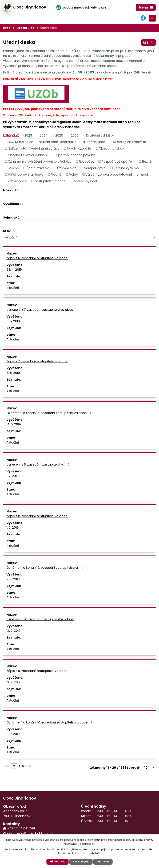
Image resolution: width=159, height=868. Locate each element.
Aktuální (13, 288)
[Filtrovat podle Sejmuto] (79, 224)
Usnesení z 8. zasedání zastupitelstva (39, 464)
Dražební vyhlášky (100, 135)
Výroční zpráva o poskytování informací (117, 174)
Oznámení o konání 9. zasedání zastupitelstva (45, 568)
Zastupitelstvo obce (50, 181)
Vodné (56, 174)
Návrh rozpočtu (79, 148)
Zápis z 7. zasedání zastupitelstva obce (40, 361)
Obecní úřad (25, 28)
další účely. (89, 844)
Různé (147, 161)
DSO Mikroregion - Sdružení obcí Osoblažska (42, 142)
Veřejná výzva (95, 168)
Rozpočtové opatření (118, 161)
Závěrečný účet (85, 181)
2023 (28, 135)
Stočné (13, 168)
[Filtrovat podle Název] (79, 197)
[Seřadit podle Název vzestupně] (18, 190)
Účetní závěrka (38, 168)
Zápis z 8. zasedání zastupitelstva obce (40, 516)
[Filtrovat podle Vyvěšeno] (79, 211)
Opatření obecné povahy (75, 155)
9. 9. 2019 (13, 734)
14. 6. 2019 (14, 424)
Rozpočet (86, 161)
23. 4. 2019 (14, 270)
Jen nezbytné (81, 862)
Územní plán (67, 168)
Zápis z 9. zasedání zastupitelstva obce (40, 671)
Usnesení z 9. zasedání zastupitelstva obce (43, 619)
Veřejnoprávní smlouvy (26, 174)
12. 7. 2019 (13, 631)
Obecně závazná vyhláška (28, 155)
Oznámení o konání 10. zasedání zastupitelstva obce (50, 722)
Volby (73, 174)
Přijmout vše (57, 862)
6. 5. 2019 (13, 321)
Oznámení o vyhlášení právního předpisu (40, 161)
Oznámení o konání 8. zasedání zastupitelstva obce (50, 413)
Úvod (7, 28)
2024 (44, 135)
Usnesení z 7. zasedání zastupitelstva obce (43, 310)
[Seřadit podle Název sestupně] (18, 191)
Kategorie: (11, 135)
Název (10, 190)
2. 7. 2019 (13, 579)
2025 (59, 135)
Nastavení (103, 862)
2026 (75, 135)
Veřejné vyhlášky (126, 168)
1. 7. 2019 (13, 476)
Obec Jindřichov (111, 148)
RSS (148, 42)
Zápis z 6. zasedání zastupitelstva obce (40, 258)
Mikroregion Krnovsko (130, 142)
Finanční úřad (95, 142)
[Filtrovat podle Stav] (79, 237)
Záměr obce (17, 181)
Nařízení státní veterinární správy (34, 148)
